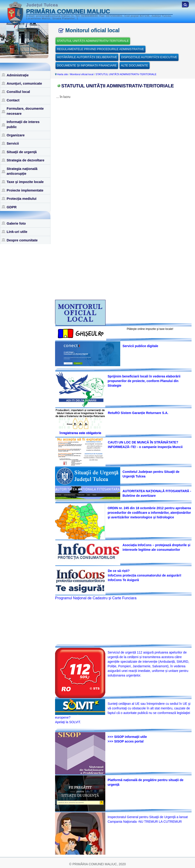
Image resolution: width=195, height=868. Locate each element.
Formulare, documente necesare (25, 111)
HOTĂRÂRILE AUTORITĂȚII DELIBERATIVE (87, 57)
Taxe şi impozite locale (25, 182)
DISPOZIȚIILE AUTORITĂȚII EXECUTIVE (149, 57)
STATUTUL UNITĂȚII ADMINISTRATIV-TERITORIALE (93, 41)
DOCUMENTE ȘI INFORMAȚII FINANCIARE (87, 65)
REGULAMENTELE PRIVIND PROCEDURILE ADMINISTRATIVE (100, 49)
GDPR (12, 207)
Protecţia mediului (22, 198)
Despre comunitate (22, 240)
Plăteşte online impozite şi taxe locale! (150, 329)
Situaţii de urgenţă (22, 152)
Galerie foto (16, 223)
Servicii (13, 143)
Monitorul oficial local (82, 74)
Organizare (16, 135)
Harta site (63, 74)
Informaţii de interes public (23, 124)
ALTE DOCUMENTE (135, 65)
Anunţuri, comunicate (24, 83)
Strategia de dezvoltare (25, 160)
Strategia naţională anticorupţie (22, 171)
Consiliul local (18, 92)
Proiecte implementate (25, 190)
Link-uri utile (17, 232)
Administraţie (18, 75)
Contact (13, 100)
